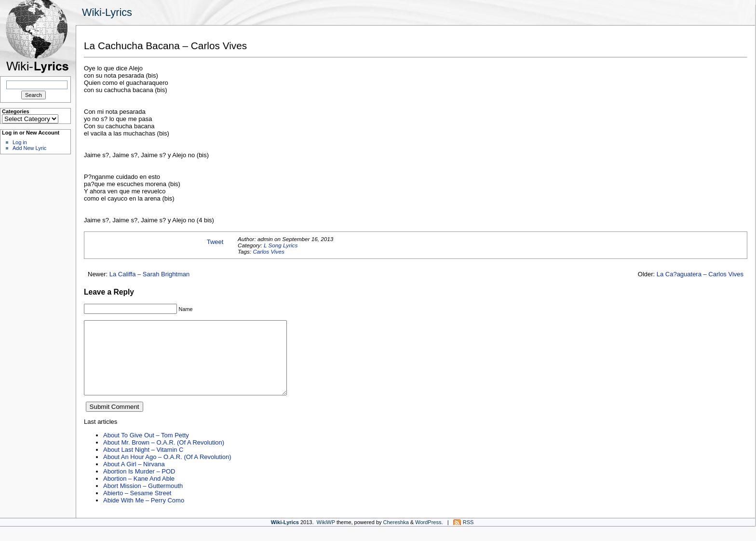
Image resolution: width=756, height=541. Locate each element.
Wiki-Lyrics (107, 12)
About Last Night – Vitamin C (143, 464)
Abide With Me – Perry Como (144, 515)
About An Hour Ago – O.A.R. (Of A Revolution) (167, 471)
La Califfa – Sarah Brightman (150, 274)
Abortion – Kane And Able (139, 493)
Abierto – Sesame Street (137, 507)
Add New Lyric (29, 148)
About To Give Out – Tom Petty (146, 450)
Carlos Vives (268, 251)
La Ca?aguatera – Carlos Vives (700, 274)
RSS (468, 537)
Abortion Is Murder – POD (139, 486)
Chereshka (396, 537)
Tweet (215, 242)
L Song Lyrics (281, 245)
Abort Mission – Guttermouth (143, 500)
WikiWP (326, 537)
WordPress (428, 537)
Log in (20, 142)
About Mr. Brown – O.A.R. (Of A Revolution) (164, 457)
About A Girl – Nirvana (134, 479)
